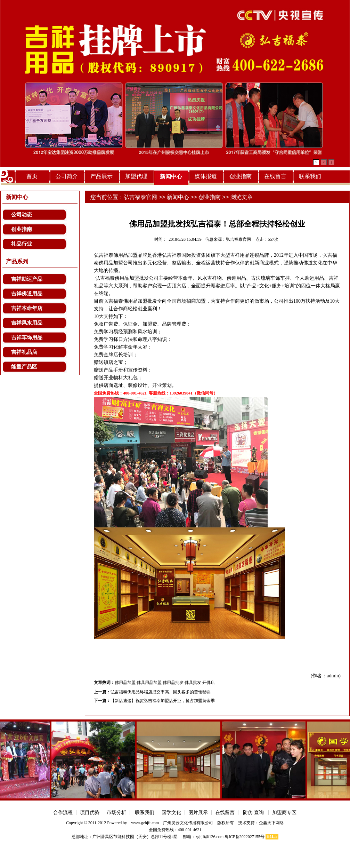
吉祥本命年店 (27, 308)
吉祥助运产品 (27, 279)
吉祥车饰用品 (27, 337)
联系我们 (310, 176)
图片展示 (198, 813)
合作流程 (63, 813)
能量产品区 (24, 367)
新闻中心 (171, 177)
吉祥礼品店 (24, 352)
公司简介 (67, 176)
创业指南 (241, 176)
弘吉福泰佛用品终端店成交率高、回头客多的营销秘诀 (161, 692)
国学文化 (171, 813)
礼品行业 (22, 244)
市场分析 (116, 813)
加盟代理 (136, 176)
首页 (32, 176)
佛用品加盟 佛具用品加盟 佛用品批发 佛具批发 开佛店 (165, 683)
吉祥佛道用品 (27, 294)
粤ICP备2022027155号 (245, 837)
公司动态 (22, 215)
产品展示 (101, 176)
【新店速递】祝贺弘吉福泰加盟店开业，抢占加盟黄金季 (163, 701)
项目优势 (90, 813)
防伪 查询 (254, 813)
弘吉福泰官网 (140, 197)
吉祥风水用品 (27, 323)
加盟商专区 (284, 813)
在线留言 (275, 176)
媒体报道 (206, 176)
